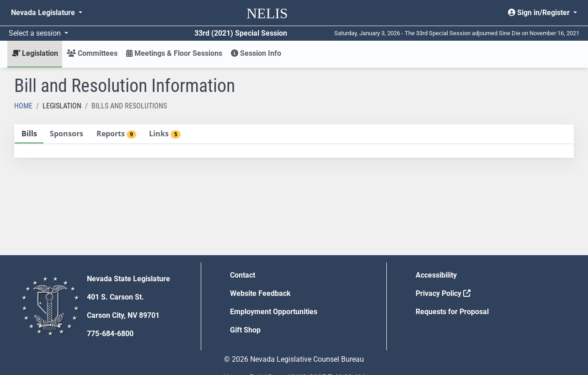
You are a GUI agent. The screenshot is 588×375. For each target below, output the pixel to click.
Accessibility (436, 275)
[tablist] (294, 141)
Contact (243, 275)
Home (23, 106)
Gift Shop (245, 330)
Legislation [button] (35, 53)
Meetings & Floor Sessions (174, 53)
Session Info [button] (256, 53)
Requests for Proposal (452, 312)
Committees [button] (92, 53)
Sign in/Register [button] (540, 13)
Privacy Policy (443, 293)
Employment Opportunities (274, 312)
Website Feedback (260, 293)
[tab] (29, 134)
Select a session (36, 33)
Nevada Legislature (44, 13)
